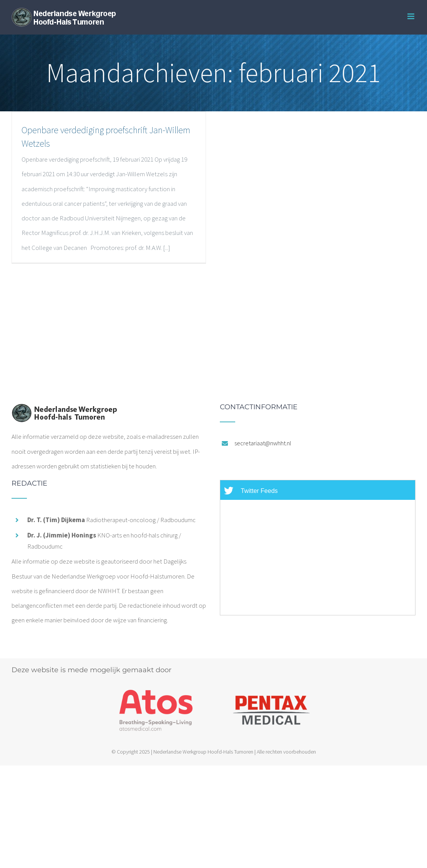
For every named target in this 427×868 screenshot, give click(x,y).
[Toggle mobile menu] (411, 16)
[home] (64, 411)
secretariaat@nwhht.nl (263, 443)
